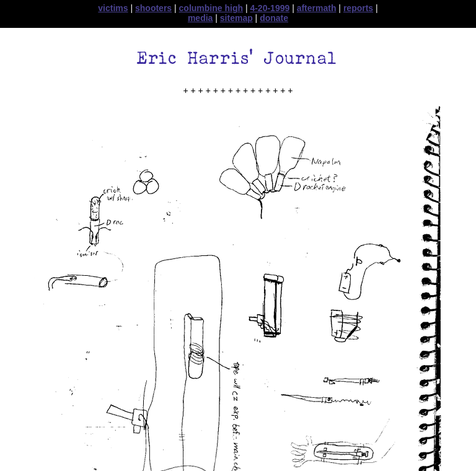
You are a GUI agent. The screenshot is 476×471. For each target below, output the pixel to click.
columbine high (211, 8)
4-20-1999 (270, 8)
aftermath (317, 8)
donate (274, 18)
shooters (153, 8)
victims (113, 8)
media (200, 18)
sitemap (236, 18)
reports (358, 8)
